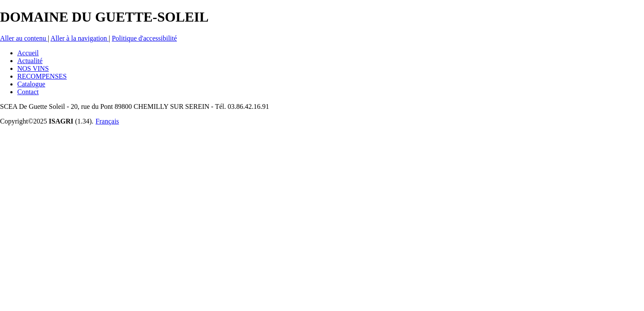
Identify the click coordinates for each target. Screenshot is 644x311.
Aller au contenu (24, 38)
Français (107, 121)
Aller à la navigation (80, 38)
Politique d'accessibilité (144, 38)
